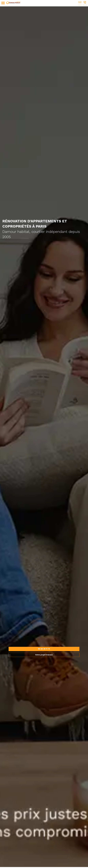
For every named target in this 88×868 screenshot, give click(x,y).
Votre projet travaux (44, 655)
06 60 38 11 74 (44, 649)
